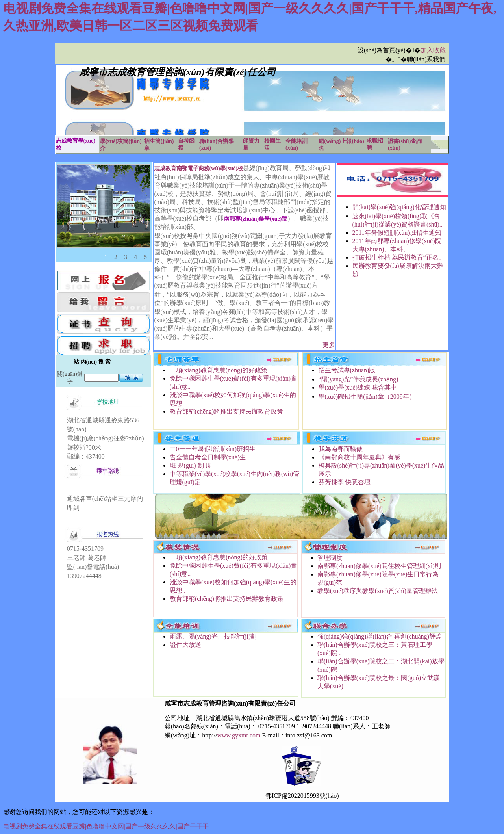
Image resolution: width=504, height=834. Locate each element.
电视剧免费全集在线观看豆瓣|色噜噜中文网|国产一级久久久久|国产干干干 (106, 826)
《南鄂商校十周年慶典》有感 (359, 457)
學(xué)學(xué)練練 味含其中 (358, 387)
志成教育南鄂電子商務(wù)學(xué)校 (199, 168)
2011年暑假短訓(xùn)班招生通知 (397, 233)
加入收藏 (433, 50)
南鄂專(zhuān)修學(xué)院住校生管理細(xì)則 (379, 566)
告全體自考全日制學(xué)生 (208, 457)
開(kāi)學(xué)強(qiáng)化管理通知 (399, 207)
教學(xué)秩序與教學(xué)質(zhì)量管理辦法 (378, 591)
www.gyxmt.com (239, 735)
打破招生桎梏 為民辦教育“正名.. (397, 257)
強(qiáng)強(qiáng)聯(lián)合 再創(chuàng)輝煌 (380, 636)
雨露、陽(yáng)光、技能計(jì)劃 (213, 636)
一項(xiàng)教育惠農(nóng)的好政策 (219, 370)
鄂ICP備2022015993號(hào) (302, 796)
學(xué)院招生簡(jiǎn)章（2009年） (367, 397)
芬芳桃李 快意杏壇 (345, 482)
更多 (329, 345)
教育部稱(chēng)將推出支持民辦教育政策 (227, 411)
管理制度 (330, 558)
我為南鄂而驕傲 (341, 449)
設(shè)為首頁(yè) (382, 50)
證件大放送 (185, 645)
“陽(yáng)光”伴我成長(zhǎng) (359, 379)
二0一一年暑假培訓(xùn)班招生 (213, 449)
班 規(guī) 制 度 (191, 465)
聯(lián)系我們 (426, 59)
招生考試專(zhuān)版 (347, 370)
